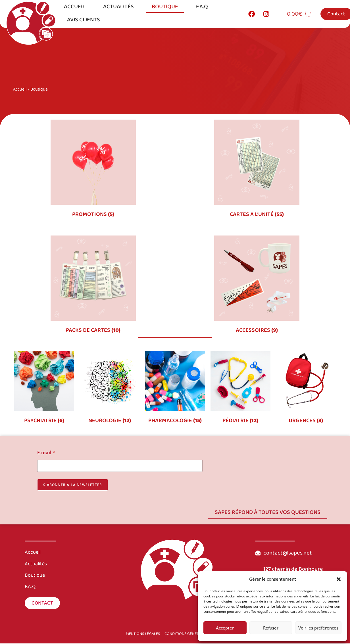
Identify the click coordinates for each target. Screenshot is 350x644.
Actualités (118, 7)
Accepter (225, 628)
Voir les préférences (318, 628)
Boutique (165, 7)
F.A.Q (202, 7)
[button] (339, 579)
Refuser (271, 628)
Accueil (75, 7)
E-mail (46, 454)
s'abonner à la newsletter (73, 486)
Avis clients (84, 20)
